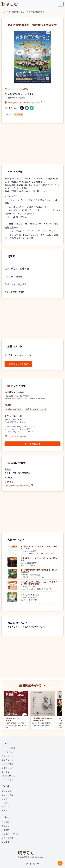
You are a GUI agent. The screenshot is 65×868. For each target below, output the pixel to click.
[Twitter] (31, 864)
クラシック (18, 114)
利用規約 (5, 830)
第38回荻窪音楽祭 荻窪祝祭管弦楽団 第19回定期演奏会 (39, 571)
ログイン (5, 826)
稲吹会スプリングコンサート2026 (16, 719)
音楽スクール (7, 760)
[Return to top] (60, 863)
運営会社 (5, 842)
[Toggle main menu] (61, 4)
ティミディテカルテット (30, 595)
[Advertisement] (32, 145)
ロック (4, 799)
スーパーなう (7, 780)
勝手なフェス (7, 768)
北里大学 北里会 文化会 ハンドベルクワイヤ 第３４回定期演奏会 (39, 583)
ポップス (5, 807)
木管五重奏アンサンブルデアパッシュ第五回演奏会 (39, 559)
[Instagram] (34, 864)
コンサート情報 (8, 748)
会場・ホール (7, 756)
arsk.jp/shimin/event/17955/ (19, 486)
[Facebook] (27, 864)
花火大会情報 (7, 764)
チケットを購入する (32, 444)
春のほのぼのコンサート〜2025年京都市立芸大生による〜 (39, 547)
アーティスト (7, 752)
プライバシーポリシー (11, 834)
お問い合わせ (7, 838)
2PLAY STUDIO (8, 776)
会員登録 (5, 822)
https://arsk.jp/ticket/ (18, 436)
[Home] (5, 12)
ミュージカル (7, 795)
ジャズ (4, 803)
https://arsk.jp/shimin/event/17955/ (26, 102)
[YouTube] (38, 864)
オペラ (4, 810)
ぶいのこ (5, 772)
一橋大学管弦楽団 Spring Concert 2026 (42, 719)
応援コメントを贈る (18, 364)
